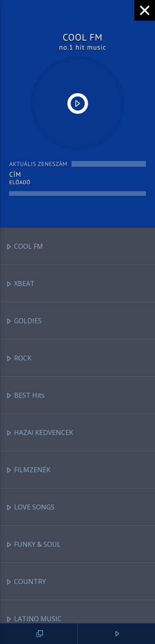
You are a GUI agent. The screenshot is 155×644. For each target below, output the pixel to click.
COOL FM (24, 247)
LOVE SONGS (30, 508)
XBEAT (20, 284)
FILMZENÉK (28, 470)
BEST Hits (25, 396)
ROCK (19, 359)
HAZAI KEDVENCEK (39, 433)
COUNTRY (26, 582)
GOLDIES (24, 321)
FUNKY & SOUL (33, 545)
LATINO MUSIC (34, 619)
